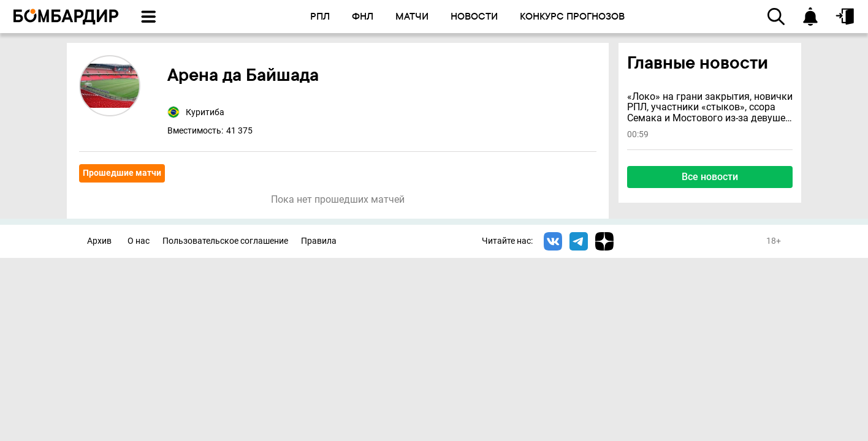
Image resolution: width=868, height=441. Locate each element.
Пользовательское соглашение (225, 241)
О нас (139, 241)
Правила (319, 241)
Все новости (710, 177)
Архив (99, 241)
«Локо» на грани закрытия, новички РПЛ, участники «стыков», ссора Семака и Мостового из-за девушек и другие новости (710, 107)
